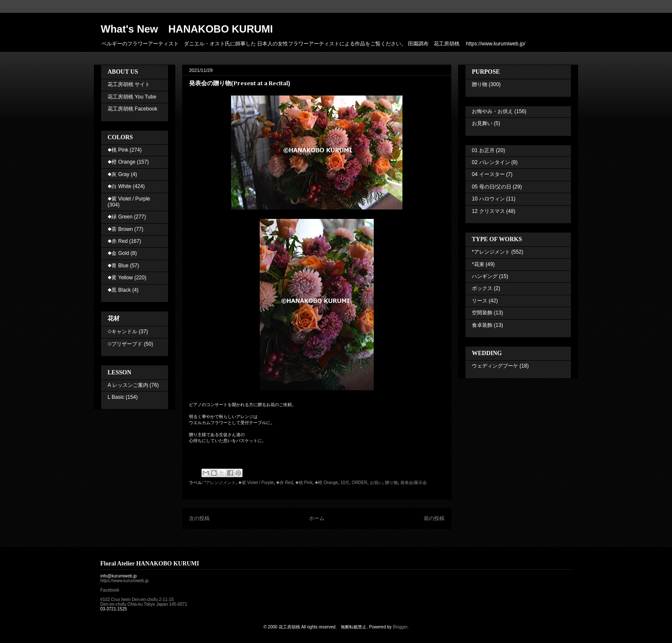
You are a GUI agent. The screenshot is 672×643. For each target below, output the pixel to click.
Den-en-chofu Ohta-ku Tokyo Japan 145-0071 (144, 604)
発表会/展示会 (414, 483)
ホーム (317, 518)
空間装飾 (482, 313)
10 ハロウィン (488, 199)
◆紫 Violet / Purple (256, 483)
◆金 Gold (118, 253)
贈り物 (391, 483)
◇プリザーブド (125, 344)
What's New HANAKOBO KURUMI (187, 29)
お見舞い (482, 123)
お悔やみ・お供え (492, 111)
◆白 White (119, 186)
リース (480, 301)
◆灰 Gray (118, 174)
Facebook (110, 590)
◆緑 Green (120, 217)
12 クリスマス (488, 211)
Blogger (400, 627)
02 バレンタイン (491, 162)
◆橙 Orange (327, 483)
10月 (345, 483)
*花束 (478, 264)
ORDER (360, 483)
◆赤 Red (284, 483)
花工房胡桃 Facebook (132, 109)
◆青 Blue (118, 266)
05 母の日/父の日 (492, 187)
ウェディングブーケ (495, 366)
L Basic (116, 397)
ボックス (482, 288)
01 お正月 (483, 150)
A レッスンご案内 (128, 385)
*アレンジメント (220, 483)
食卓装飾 (482, 325)
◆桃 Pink (304, 483)
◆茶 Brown (120, 229)
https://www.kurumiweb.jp (124, 581)
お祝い (376, 483)
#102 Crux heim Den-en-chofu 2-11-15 (137, 600)
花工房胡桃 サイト (129, 84)
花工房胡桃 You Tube (132, 97)
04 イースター (488, 174)
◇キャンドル (122, 332)
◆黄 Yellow (120, 278)
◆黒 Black (119, 290)
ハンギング (485, 276)
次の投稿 (199, 518)
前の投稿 (434, 518)
